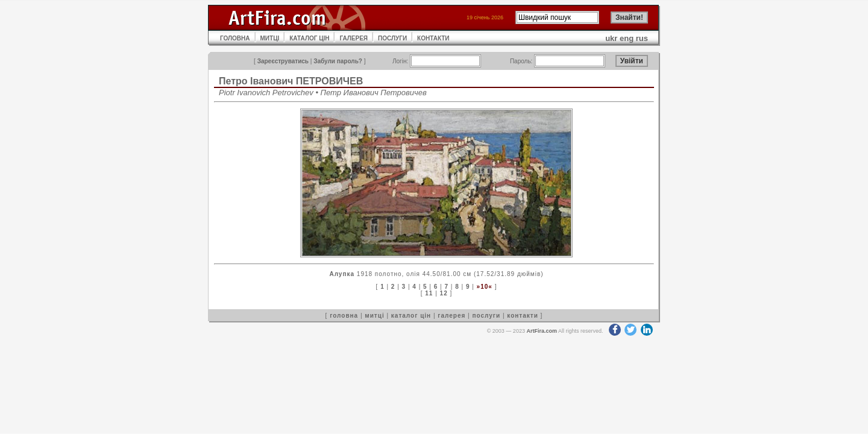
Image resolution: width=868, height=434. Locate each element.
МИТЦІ (270, 38)
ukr (611, 38)
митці (374, 316)
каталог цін (411, 316)
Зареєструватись (283, 61)
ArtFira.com (542, 331)
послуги (486, 316)
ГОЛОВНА (235, 38)
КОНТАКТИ (433, 38)
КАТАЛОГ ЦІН (309, 38)
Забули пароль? (338, 61)
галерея (451, 316)
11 (429, 293)
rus (642, 38)
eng (627, 38)
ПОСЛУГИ (392, 38)
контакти (523, 316)
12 (444, 293)
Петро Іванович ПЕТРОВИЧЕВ (291, 81)
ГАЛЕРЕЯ (354, 38)
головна (344, 316)
